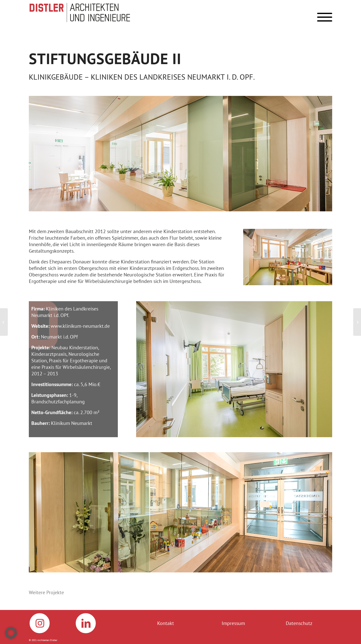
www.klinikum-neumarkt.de (80, 326)
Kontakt (166, 623)
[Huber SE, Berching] (357, 322)
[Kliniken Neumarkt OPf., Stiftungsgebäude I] (4, 322)
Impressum (233, 623)
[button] (11, 633)
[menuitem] (323, 19)
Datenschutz (299, 623)
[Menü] (323, 19)
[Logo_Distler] (83, 13)
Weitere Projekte (46, 592)
